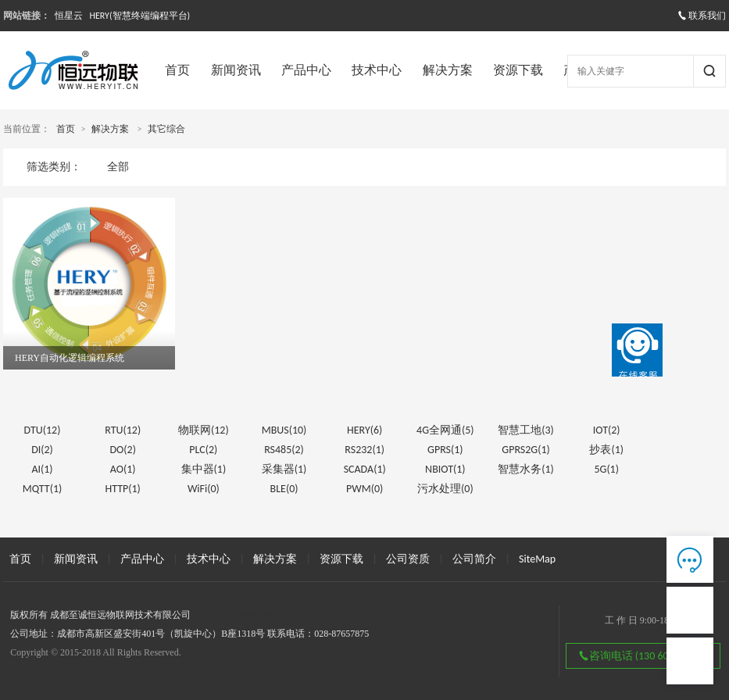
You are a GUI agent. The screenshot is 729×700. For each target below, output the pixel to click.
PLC (203, 450)
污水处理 (445, 489)
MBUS (284, 430)
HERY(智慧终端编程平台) (139, 16)
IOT (607, 430)
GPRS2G (525, 450)
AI (42, 469)
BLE (284, 489)
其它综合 (166, 129)
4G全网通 (445, 430)
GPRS (445, 450)
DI (42, 450)
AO (123, 469)
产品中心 (306, 70)
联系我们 (702, 16)
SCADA (365, 469)
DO (122, 450)
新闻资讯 (236, 70)
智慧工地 (526, 430)
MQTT (43, 489)
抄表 (606, 450)
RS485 (284, 450)
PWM (364, 489)
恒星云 (69, 16)
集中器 (204, 469)
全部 (118, 167)
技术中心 (377, 70)
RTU (123, 430)
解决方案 (448, 70)
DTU (43, 430)
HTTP (122, 489)
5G (606, 469)
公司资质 (408, 559)
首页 (177, 70)
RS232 (364, 450)
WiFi (204, 489)
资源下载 (518, 70)
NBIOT (445, 469)
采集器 (284, 469)
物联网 (204, 430)
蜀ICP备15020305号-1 (237, 615)
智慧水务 (526, 469)
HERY (364, 430)
